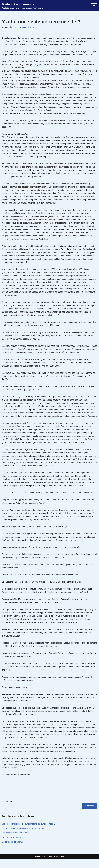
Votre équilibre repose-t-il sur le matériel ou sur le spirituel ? (29, 833)
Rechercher (7, 810)
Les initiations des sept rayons (16, 842)
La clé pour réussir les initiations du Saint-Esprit (23, 837)
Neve (38, 865)
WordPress (59, 865)
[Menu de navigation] (94, 6)
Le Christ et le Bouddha (13, 846)
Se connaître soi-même (12, 851)
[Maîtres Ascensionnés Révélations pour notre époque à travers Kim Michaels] (22, 6)
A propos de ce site (28, 27)
